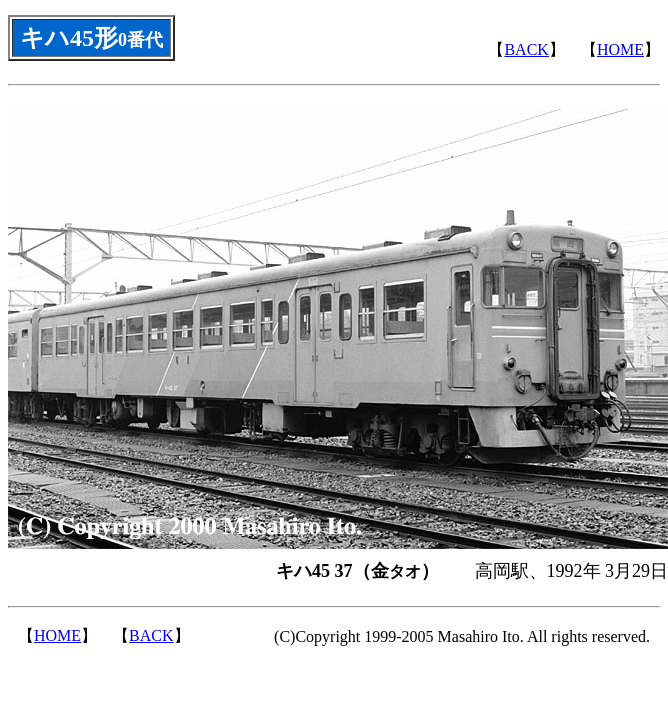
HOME (620, 49)
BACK (526, 49)
